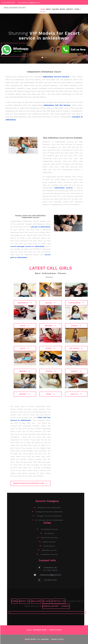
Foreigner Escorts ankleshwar (49, 516)
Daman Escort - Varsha (56, 606)
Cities (77, 9)
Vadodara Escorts (49, 550)
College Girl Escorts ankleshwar (49, 512)
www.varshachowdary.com (30, 483)
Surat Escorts (49, 546)
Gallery (55, 9)
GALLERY (36, 601)
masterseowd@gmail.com (30, 3)
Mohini (51, 326)
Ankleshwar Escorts (49, 554)
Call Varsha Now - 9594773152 (44, 630)
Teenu (51, 371)
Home (43, 9)
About (49, 9)
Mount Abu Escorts (49, 538)
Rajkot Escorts (49, 542)
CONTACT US (59, 601)
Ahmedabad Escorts (49, 529)
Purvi (51, 348)
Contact (70, 9)
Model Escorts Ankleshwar (49, 508)
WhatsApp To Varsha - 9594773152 (44, 639)
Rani (51, 394)
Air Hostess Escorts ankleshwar (49, 520)
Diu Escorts (49, 533)
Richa (51, 303)
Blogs (62, 9)
